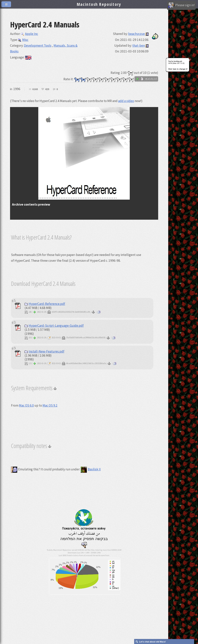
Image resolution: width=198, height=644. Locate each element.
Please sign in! (181, 5)
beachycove (137, 34)
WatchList (146, 79)
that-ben (139, 46)
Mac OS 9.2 (50, 405)
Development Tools (38, 46)
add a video (126, 101)
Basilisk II (91, 469)
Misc (23, 40)
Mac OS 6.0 (26, 405)
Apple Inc (29, 34)
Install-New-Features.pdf (44, 351)
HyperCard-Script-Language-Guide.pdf (54, 326)
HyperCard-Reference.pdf (45, 304)
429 (47, 89)
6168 (35, 89)
